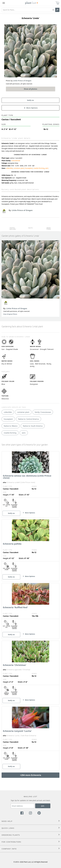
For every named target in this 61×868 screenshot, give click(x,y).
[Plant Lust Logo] (32, 3)
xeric (47, 168)
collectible (9, 168)
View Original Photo (10, 314)
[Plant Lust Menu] (4, 3)
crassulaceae (16, 161)
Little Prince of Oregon (17, 308)
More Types (49, 229)
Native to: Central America (29, 419)
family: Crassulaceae (43, 412)
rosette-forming (39, 168)
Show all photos (31, 89)
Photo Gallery (12, 229)
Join (43, 806)
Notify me (31, 100)
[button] (53, 10)
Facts (30, 228)
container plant (19, 168)
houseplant (29, 168)
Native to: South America (33, 426)
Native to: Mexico (11, 426)
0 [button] (58, 2)
